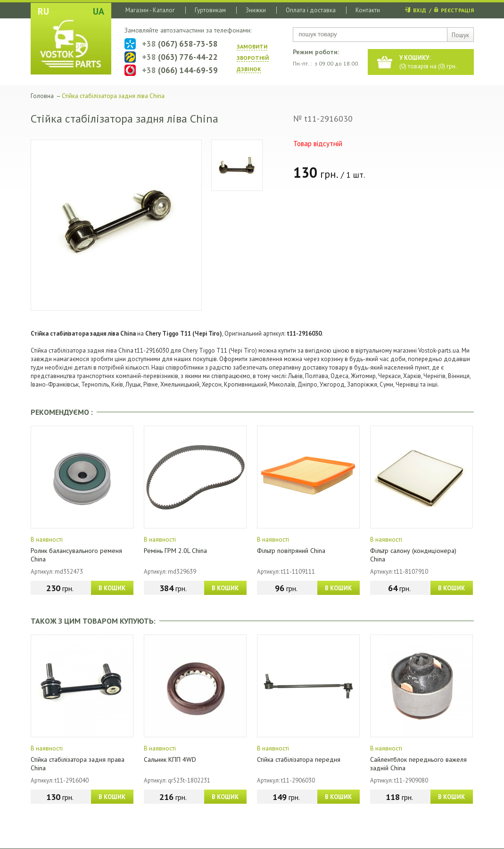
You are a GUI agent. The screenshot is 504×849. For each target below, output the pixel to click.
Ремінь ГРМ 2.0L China (175, 551)
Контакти (368, 10)
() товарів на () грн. (428, 62)
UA (99, 11)
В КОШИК (112, 588)
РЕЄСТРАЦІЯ (457, 10)
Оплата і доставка (311, 10)
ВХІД (420, 10)
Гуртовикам (210, 10)
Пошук (460, 35)
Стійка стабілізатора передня (299, 759)
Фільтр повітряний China (291, 551)
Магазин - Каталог (150, 10)
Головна (42, 96)
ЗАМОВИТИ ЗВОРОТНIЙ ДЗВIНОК (253, 58)
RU (43, 11)
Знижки (256, 10)
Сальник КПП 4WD (170, 759)
